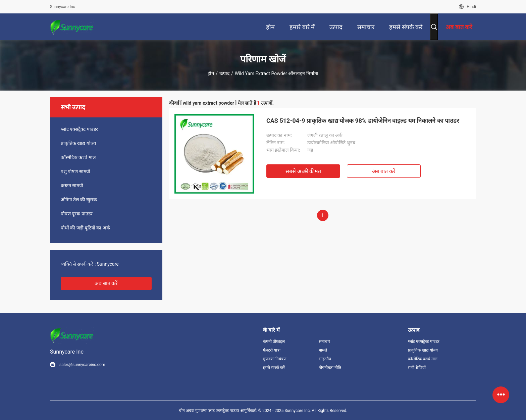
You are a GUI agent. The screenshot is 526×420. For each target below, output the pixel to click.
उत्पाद (224, 73)
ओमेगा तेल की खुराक (79, 200)
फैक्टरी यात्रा (272, 350)
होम (211, 73)
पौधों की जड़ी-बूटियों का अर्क (85, 228)
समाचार (324, 342)
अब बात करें (106, 283)
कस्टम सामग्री (72, 186)
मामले (323, 350)
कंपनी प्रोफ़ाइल (274, 342)
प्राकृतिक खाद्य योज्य (78, 143)
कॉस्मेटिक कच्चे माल (78, 157)
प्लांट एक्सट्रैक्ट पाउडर (79, 129)
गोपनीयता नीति (330, 368)
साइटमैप (325, 359)
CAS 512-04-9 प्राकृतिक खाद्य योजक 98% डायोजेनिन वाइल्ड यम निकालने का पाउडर (363, 121)
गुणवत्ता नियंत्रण (275, 359)
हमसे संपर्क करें (274, 368)
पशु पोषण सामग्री (75, 171)
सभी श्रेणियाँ (417, 368)
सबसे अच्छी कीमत (303, 171)
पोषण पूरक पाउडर (77, 214)
